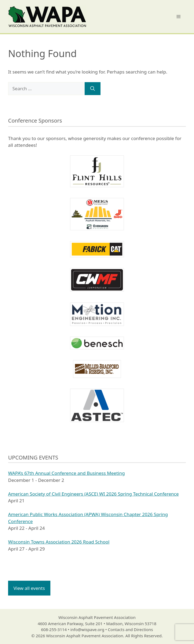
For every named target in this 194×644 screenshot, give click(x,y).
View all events (29, 588)
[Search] (93, 89)
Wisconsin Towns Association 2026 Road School (59, 542)
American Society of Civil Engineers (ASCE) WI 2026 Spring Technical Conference (93, 494)
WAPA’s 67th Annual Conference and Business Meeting (66, 473)
